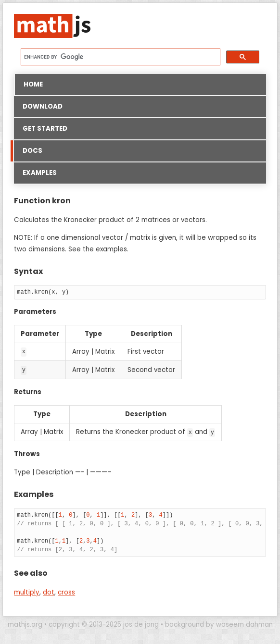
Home (33, 84)
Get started (45, 129)
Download (43, 106)
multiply (27, 591)
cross (66, 591)
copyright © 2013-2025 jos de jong (104, 624)
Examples (40, 173)
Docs (28, 151)
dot (49, 591)
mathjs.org (25, 624)
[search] (119, 57)
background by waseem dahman (219, 624)
